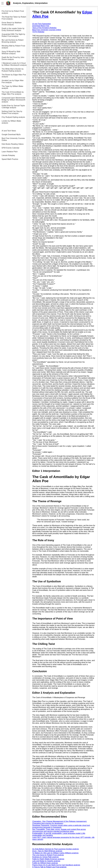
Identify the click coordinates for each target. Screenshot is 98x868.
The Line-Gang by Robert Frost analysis (48, 855)
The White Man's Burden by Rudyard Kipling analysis (13, 70)
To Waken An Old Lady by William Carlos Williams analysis (55, 853)
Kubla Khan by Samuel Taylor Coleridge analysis (13, 107)
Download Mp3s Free (41, 26)
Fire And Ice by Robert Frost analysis (13, 12)
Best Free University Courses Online (13, 139)
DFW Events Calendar (10, 148)
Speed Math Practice (10, 159)
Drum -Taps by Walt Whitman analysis (47, 851)
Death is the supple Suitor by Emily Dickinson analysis (13, 29)
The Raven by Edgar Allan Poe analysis (14, 76)
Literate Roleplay (8, 155)
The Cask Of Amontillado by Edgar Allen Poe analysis (13, 93)
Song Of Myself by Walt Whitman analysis (11, 53)
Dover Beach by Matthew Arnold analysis (12, 24)
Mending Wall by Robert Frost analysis (13, 47)
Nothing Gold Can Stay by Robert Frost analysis (12, 112)
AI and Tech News (9, 131)
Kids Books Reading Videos (13, 144)
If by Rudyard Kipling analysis (13, 117)
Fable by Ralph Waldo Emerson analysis (48, 859)
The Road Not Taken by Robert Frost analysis (14, 18)
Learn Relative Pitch (10, 152)
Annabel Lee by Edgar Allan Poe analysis (13, 81)
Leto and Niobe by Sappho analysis (46, 861)
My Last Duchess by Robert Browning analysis (13, 41)
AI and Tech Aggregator (42, 24)
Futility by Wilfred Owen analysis (45, 863)
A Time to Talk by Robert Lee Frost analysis (49, 867)
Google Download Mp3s (11, 134)
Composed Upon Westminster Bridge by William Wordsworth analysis (13, 100)
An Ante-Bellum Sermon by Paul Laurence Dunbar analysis (56, 849)
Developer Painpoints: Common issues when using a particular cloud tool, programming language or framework (61, 826)
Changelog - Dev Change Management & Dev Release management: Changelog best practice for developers (60, 822)
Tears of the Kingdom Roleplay (44, 28)
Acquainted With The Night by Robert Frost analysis (13, 35)
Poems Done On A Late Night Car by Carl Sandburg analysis (56, 865)
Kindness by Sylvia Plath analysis (45, 857)
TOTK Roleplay (38, 32)
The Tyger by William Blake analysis (12, 87)
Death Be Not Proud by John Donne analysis (13, 58)
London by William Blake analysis (11, 122)
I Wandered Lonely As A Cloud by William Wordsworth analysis (14, 64)
